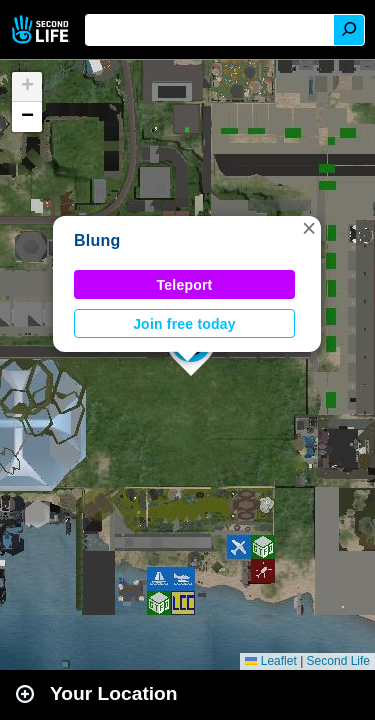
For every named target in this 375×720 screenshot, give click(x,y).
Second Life (42, 29)
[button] (309, 228)
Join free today (184, 324)
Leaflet (270, 661)
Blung (97, 240)
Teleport (185, 285)
